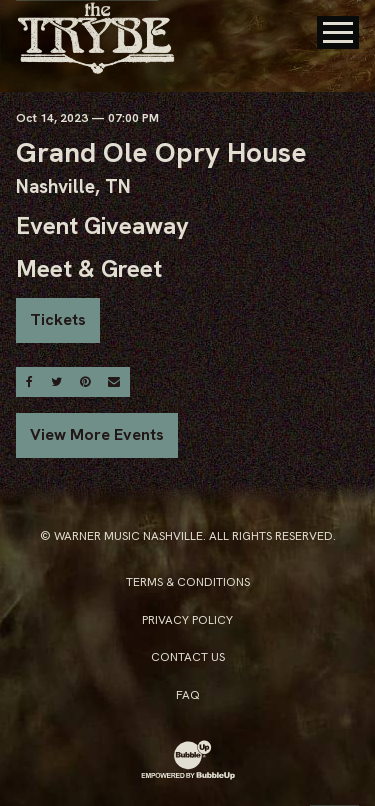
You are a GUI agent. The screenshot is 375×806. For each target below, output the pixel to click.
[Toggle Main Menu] (338, 32)
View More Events (97, 434)
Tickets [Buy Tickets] (58, 319)
